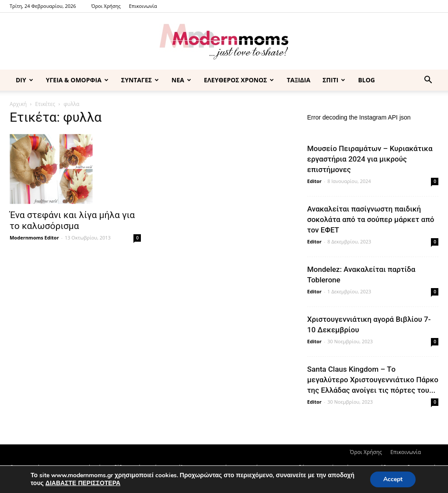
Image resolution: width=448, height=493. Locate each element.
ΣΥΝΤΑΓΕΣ (140, 80)
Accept (393, 479)
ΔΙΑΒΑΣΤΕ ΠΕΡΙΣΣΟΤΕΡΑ (83, 483)
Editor (314, 181)
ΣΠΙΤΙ (334, 80)
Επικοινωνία (143, 6)
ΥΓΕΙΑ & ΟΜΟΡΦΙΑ (77, 80)
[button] (428, 81)
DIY (24, 80)
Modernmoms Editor (34, 238)
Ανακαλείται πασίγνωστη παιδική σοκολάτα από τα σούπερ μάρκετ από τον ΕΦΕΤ (371, 219)
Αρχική (18, 104)
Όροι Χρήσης (106, 6)
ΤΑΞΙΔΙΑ (298, 80)
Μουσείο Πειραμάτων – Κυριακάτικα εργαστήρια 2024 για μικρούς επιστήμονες (370, 159)
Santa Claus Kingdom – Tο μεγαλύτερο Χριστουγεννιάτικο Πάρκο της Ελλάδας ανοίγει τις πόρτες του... (373, 380)
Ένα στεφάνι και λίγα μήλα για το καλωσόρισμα (72, 220)
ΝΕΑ (181, 80)
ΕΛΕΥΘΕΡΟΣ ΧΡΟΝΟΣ (239, 80)
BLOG (366, 80)
